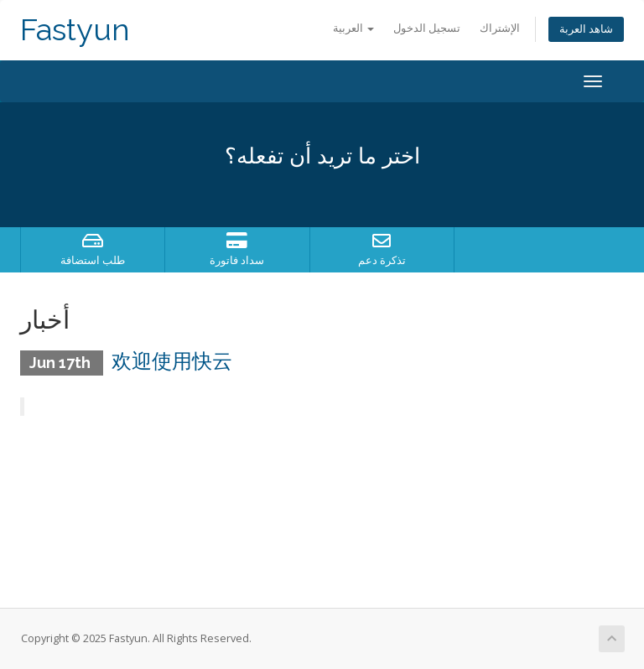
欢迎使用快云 (172, 361)
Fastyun (75, 30)
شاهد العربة (586, 29)
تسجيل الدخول (427, 28)
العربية (353, 28)
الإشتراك (500, 28)
